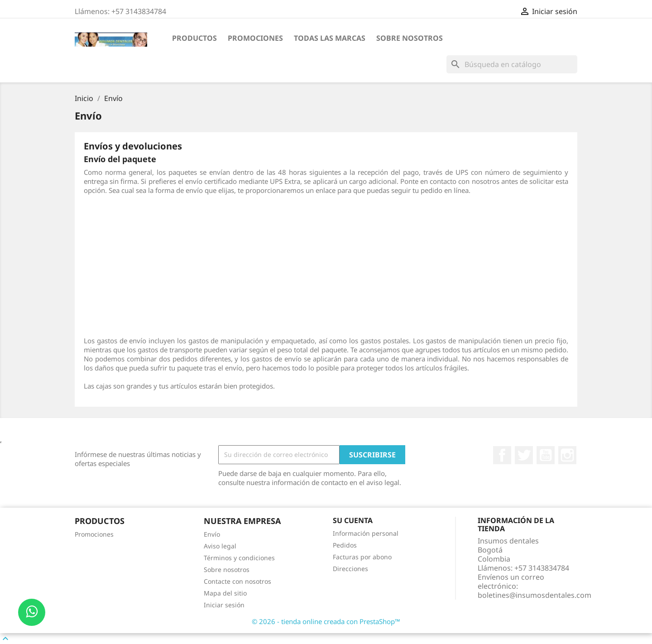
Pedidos (345, 545)
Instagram (567, 455)
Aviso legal (220, 546)
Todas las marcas (330, 38)
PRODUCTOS (194, 38)
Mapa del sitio (225, 593)
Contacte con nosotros (237, 581)
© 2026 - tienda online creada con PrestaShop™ (326, 621)
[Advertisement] (326, 265)
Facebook (502, 455)
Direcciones (350, 569)
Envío (212, 534)
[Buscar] (512, 64)
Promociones (255, 38)
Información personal (366, 533)
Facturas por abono (362, 557)
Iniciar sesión (224, 605)
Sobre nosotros (410, 38)
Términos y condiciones (239, 558)
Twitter (524, 455)
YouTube (546, 455)
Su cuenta (353, 520)
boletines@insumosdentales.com (535, 595)
